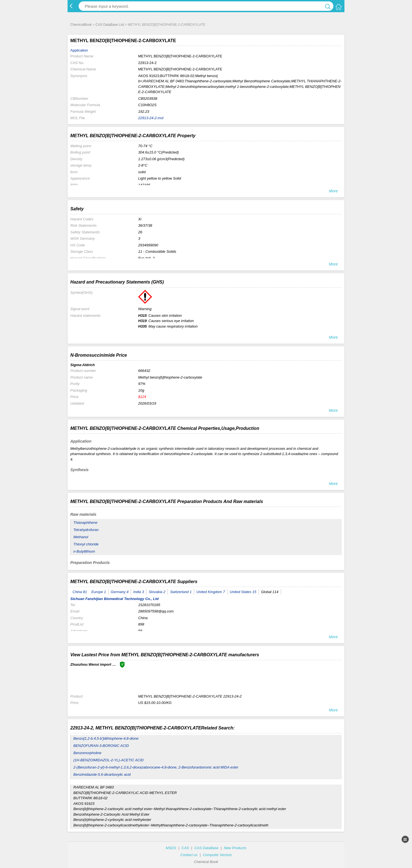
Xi (140, 219)
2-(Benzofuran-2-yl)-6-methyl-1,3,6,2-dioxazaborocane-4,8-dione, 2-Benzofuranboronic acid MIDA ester (156, 767)
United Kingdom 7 (211, 592)
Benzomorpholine (87, 753)
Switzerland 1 (181, 592)
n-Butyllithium (84, 551)
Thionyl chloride (86, 544)
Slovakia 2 (157, 592)
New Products (235, 848)
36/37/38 (145, 225)
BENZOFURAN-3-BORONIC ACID (101, 746)
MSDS (171, 848)
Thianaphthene (85, 523)
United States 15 (243, 592)
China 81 (80, 592)
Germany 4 (120, 592)
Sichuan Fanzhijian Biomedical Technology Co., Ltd (114, 599)
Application (79, 50)
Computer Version (217, 855)
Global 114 (270, 592)
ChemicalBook (81, 25)
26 (140, 232)
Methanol (81, 537)
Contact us (189, 855)
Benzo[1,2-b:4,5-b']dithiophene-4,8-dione (106, 738)
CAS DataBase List (110, 25)
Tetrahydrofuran (86, 530)
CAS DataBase (206, 848)
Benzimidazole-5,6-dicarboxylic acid (102, 774)
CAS (185, 848)
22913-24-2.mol (151, 118)
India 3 (139, 592)
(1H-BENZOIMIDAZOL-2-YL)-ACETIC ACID (109, 760)
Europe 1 (99, 592)
